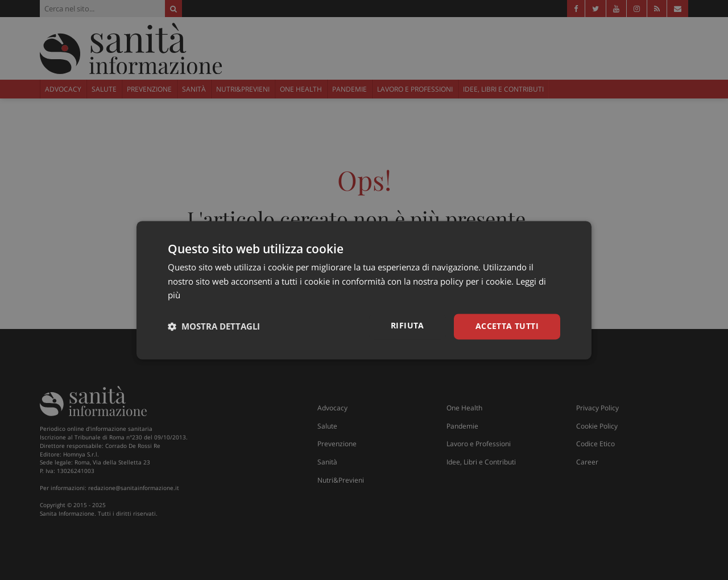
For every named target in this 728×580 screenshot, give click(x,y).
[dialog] (364, 290)
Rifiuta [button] (408, 325)
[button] (214, 327)
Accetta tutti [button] (507, 326)
